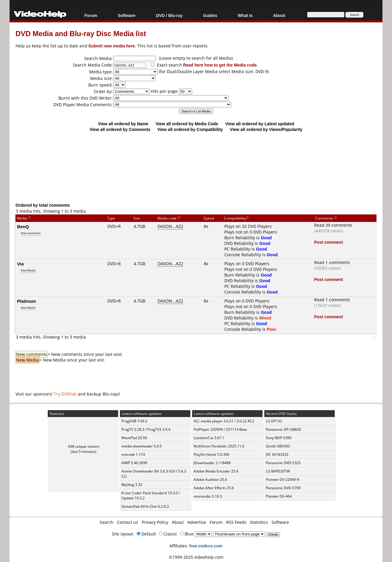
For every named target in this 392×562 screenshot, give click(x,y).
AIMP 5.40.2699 (134, 463)
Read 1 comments (332, 262)
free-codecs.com (206, 546)
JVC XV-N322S (277, 454)
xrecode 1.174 (133, 454)
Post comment (328, 242)
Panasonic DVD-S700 (283, 488)
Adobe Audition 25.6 (210, 480)
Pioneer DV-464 (279, 496)
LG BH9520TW (278, 471)
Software (127, 15)
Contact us (128, 522)
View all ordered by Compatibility (190, 129)
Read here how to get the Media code (220, 65)
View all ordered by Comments (120, 129)
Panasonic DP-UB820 (283, 429)
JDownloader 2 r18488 (212, 463)
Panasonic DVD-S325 (283, 463)
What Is (245, 15)
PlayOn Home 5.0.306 (212, 454)
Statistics (259, 522)
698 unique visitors (84, 446)
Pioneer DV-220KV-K (283, 480)
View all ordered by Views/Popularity (266, 129)
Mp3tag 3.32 (132, 485)
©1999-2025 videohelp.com (196, 557)
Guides (210, 15)
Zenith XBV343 (278, 446)
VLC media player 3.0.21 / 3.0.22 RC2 (224, 421)
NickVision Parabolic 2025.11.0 (219, 446)
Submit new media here (112, 46)
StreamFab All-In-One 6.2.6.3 (145, 506)
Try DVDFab (65, 394)
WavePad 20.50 (134, 438)
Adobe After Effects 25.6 (214, 488)
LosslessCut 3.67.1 (209, 438)
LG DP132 (274, 421)
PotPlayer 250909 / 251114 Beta (220, 429)
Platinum (26, 301)
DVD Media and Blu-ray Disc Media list (81, 33)
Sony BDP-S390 (279, 438)
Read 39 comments (333, 225)
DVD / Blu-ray (169, 15)
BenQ (23, 226)
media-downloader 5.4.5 (142, 446)
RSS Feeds (236, 522)
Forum (91, 15)
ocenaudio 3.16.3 (208, 496)
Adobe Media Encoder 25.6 (216, 471)
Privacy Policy (155, 522)
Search (107, 522)
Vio (20, 264)
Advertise (197, 522)
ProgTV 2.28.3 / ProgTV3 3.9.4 (146, 429)
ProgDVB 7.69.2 (134, 421)
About (279, 15)
